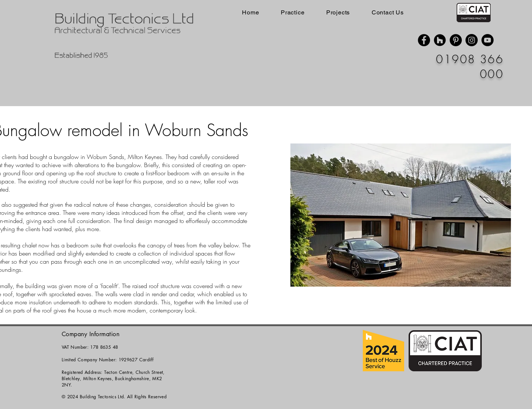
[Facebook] (424, 40)
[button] (401, 215)
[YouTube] (487, 40)
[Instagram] (472, 40)
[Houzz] (440, 40)
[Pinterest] (456, 40)
